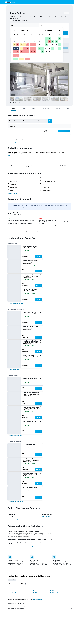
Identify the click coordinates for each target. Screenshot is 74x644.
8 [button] (35, 42)
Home (11, 9)
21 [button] (31, 48)
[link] (16, 303)
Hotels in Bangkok (12, 593)
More (9, 155)
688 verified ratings (23, 20)
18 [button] (21, 48)
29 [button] (35, 52)
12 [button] (25, 45)
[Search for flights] (2, 6)
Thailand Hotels (17, 9)
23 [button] (14, 52)
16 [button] (14, 48)
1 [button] (35, 38)
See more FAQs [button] (30, 547)
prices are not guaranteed (38, 599)
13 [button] (28, 45)
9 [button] (14, 45)
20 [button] (28, 48)
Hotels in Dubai (11, 589)
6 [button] (28, 42)
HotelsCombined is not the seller (40, 604)
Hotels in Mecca (54, 587)
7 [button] (31, 42)
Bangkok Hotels (40, 9)
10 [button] (18, 45)
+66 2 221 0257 (14, 19)
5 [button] (24, 42)
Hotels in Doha (11, 587)
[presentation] (19, 103)
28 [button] (31, 52)
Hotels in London (12, 591)
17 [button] (18, 48)
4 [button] (21, 42)
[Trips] (2, 22)
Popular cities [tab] (12, 580)
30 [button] (14, 55)
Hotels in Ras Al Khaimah (35, 593)
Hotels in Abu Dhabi (55, 591)
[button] (2, 2)
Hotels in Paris (32, 591)
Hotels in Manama (54, 589)
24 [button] (18, 52)
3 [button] (18, 42)
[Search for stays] (2, 9)
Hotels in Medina (33, 589)
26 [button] (25, 52)
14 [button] (31, 45)
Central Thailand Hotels (29, 9)
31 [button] (18, 55)
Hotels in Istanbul (33, 587)
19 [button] (25, 48)
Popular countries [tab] (22, 580)
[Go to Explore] (2, 18)
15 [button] (35, 45)
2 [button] (14, 42)
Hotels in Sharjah (54, 593)
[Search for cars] (2, 12)
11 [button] (21, 45)
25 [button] (21, 52)
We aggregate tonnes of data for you (40, 606)
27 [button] (28, 52)
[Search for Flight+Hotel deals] (2, 15)
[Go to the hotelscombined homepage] (11, 2)
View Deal (38, 257)
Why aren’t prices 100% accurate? (40, 609)
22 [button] (35, 48)
